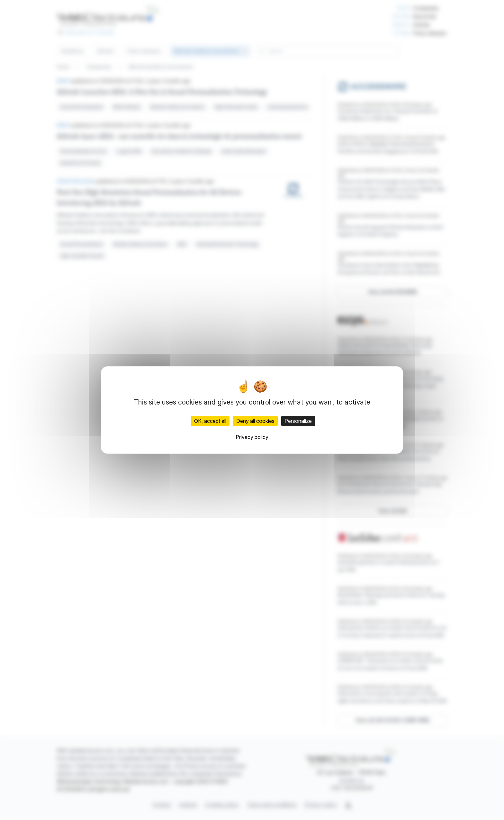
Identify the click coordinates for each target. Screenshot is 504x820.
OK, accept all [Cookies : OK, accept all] (210, 421)
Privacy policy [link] (252, 437)
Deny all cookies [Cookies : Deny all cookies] (255, 421)
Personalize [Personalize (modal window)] (298, 421)
